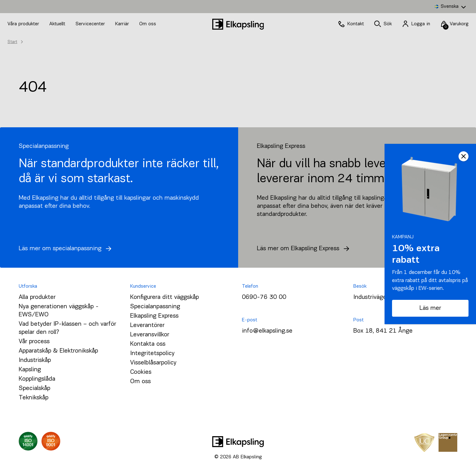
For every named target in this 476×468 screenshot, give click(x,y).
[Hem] (238, 24)
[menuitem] (450, 7)
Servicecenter (91, 24)
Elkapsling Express (154, 316)
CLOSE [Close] (464, 156)
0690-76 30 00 (264, 297)
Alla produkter (37, 297)
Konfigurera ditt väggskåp (164, 297)
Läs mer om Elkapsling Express (305, 249)
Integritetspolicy (152, 353)
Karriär (123, 24)
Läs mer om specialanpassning (67, 249)
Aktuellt (58, 24)
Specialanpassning (155, 307)
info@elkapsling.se (267, 331)
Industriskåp (35, 360)
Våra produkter (23, 24)
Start (12, 42)
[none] (450, 7)
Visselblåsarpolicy (153, 363)
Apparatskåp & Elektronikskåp (58, 351)
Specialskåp (34, 388)
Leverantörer (147, 325)
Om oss (148, 24)
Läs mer (430, 308)
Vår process (34, 342)
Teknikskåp (34, 398)
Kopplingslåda (37, 379)
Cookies (141, 372)
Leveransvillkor (150, 335)
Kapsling (30, 370)
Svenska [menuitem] (450, 7)
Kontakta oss (148, 344)
